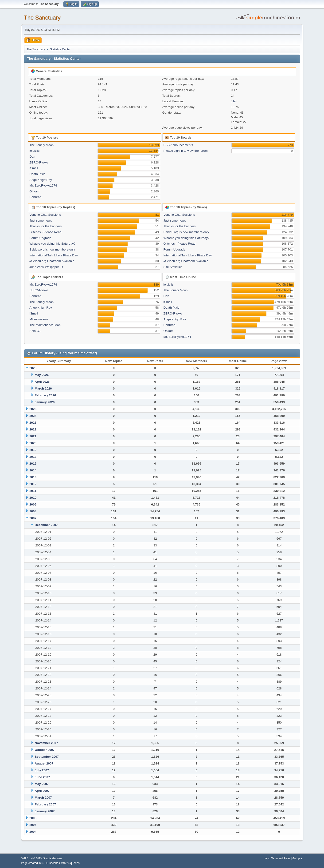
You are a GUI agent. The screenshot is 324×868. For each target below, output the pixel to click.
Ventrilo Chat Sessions (45, 215)
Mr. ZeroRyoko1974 (43, 185)
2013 (33, 477)
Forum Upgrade (40, 238)
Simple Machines (53, 858)
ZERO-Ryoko (39, 162)
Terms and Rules (281, 858)
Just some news (41, 221)
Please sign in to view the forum (186, 151)
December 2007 (46, 525)
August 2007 (44, 763)
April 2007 (42, 791)
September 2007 (47, 757)
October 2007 (45, 750)
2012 (33, 484)
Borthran (35, 197)
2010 (33, 498)
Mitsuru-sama (39, 319)
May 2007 (42, 784)
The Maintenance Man (45, 325)
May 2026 (42, 375)
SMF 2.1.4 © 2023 (31, 858)
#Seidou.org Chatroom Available (52, 261)
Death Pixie (37, 174)
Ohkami (35, 191)
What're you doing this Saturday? (52, 244)
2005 (33, 825)
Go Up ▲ (298, 858)
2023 (33, 423)
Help (266, 858)
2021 (33, 436)
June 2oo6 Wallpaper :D (46, 267)
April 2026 (42, 382)
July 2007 (42, 770)
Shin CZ (35, 331)
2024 (33, 416)
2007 (33, 518)
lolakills (34, 151)
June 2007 (42, 777)
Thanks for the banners (45, 226)
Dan (32, 157)
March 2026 (43, 388)
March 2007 (43, 798)
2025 (33, 409)
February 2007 (45, 804)
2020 (33, 443)
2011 (33, 491)
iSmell (34, 168)
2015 (33, 464)
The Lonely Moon (41, 145)
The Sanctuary (42, 18)
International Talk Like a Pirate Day (54, 255)
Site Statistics (173, 267)
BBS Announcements (178, 145)
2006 (33, 818)
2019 (33, 450)
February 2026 (45, 395)
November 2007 (46, 743)
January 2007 (45, 811)
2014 (33, 470)
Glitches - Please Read (45, 232)
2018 (33, 457)
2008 (33, 511)
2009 (33, 504)
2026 (33, 368)
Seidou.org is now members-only (52, 249)
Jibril (234, 101)
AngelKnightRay (41, 180)
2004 (33, 832)
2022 (33, 429)
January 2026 (45, 402)
